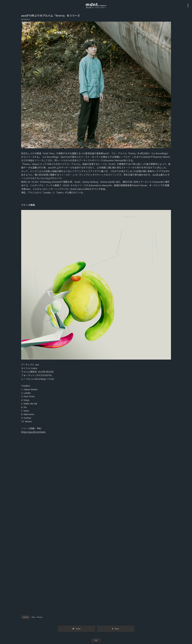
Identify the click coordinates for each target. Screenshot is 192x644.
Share (116, 629)
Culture (25, 617)
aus (34, 617)
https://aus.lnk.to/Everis (33, 432)
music (40, 617)
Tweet (76, 629)
